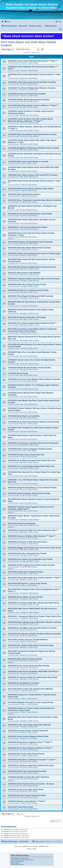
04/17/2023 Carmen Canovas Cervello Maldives (28, 640)
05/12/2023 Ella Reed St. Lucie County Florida (27, 583)
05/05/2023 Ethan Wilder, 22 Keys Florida (25, 597)
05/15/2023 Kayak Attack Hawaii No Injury (26, 572)
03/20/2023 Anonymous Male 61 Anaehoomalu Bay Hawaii (33, 677)
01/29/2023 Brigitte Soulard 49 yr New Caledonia (28, 777)
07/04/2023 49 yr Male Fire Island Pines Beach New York (32, 460)
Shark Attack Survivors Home (20, 858)
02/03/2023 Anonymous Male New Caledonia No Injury (31, 765)
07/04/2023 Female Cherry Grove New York (26, 455)
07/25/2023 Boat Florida (18, 373)
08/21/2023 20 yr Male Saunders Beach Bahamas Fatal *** (32, 323)
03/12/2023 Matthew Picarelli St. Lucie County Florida (31, 702)
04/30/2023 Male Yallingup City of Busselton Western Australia (34, 622)
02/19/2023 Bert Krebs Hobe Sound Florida (26, 754)
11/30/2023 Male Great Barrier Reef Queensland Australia (32, 134)
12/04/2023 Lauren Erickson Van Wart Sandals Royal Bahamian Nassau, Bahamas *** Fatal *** (30, 120)
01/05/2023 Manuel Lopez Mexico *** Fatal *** (27, 801)
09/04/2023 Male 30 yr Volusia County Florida (27, 284)
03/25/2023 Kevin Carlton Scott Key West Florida (29, 666)
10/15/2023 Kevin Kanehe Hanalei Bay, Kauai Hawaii (30, 214)
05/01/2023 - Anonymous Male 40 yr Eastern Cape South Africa (35, 616)
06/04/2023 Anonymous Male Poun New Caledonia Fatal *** (33, 530)
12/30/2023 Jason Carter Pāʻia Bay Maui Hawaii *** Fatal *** (33, 61)
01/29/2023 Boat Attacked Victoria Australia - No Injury (31, 784)
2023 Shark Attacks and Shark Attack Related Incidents (28, 44)
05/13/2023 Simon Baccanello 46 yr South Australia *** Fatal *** (35, 578)
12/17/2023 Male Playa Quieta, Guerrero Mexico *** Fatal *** (33, 105)
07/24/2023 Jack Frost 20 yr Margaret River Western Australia (34, 379)
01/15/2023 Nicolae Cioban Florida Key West (27, 795)
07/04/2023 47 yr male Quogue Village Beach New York (31, 466)
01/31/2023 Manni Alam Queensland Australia (27, 771)
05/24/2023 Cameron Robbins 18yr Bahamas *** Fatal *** (32, 536)
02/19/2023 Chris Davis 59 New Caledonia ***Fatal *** (30, 748)
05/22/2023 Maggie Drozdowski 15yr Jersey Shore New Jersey (34, 548)
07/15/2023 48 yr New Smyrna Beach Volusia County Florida (33, 422)
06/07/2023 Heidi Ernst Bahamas (22, 523)
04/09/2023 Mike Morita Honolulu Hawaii (25, 659)
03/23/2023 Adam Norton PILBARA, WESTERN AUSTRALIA (33, 671)
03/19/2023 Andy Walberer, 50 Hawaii (23, 683)
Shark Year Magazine (17, 861)
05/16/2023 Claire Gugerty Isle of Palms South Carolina (31, 565)
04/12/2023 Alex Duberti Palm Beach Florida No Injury (31, 645)
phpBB (24, 846)
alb (17, 63)
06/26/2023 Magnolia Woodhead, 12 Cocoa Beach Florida (32, 488)
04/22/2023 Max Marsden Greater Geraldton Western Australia (34, 634)
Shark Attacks (15, 863)
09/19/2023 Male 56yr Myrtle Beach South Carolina (29, 248)
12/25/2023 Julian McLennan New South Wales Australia (32, 82)
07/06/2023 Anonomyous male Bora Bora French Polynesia (33, 443)
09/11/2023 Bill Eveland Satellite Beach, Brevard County (32, 267)
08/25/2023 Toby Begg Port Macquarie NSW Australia (30, 296)
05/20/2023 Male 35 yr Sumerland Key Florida (27, 553)
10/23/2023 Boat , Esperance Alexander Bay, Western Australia (35, 200)
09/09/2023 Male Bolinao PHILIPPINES (24, 273)
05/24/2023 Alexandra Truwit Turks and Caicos (28, 542)
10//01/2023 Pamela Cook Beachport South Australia (30, 242)
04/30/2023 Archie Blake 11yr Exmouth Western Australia (32, 628)
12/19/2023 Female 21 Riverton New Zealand (27, 94)
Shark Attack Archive (17, 864)
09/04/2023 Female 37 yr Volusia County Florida (28, 290)
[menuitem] (7, 22)
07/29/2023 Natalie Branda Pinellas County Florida (29, 368)
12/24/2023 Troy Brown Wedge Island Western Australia (32, 88)
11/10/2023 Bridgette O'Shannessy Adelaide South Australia (33, 148)
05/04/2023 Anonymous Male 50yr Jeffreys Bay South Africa (33, 603)
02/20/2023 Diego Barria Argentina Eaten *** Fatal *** (30, 742)
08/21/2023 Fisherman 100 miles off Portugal (27, 317)
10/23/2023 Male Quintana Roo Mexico (24, 194)
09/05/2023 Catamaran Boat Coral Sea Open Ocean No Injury (34, 279)
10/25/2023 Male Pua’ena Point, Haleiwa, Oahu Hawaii (31, 189)
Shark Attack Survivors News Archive (22, 860)
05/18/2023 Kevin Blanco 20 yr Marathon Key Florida (30, 559)
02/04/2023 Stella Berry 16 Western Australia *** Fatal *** (32, 760)
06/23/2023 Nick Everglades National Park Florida (29, 493)
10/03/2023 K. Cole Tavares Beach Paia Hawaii (28, 227)
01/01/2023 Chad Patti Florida (20, 807)
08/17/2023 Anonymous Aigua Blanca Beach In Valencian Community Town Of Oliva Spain (32, 330)
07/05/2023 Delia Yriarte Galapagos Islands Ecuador (30, 449)
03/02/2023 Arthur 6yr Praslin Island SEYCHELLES (29, 725)
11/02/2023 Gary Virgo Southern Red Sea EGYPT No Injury (33, 175)
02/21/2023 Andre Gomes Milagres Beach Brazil (28, 736)
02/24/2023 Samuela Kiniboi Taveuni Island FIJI (28, 731)
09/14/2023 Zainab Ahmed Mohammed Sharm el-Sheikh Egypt (34, 253)
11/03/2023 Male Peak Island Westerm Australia (28, 161)
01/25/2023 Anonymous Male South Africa (26, 790)
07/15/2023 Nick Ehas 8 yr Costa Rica (24, 416)
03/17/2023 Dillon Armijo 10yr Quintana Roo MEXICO (30, 689)
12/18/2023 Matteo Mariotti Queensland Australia (29, 100)
